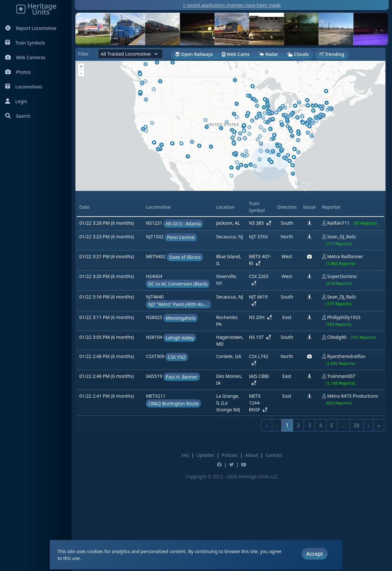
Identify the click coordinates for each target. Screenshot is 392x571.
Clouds (298, 54)
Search (18, 116)
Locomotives (24, 87)
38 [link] (357, 516)
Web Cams (236, 54)
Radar (268, 54)
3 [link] (309, 516)
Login (16, 101)
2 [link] (298, 516)
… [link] (343, 516)
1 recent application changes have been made (232, 5)
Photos (18, 72)
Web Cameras (25, 57)
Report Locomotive (31, 28)
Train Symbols (25, 43)
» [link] (379, 516)
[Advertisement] (230, 238)
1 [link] (287, 516)
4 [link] (321, 516)
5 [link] (332, 516)
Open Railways (194, 54)
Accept (314, 554)
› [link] (368, 516)
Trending (332, 54)
